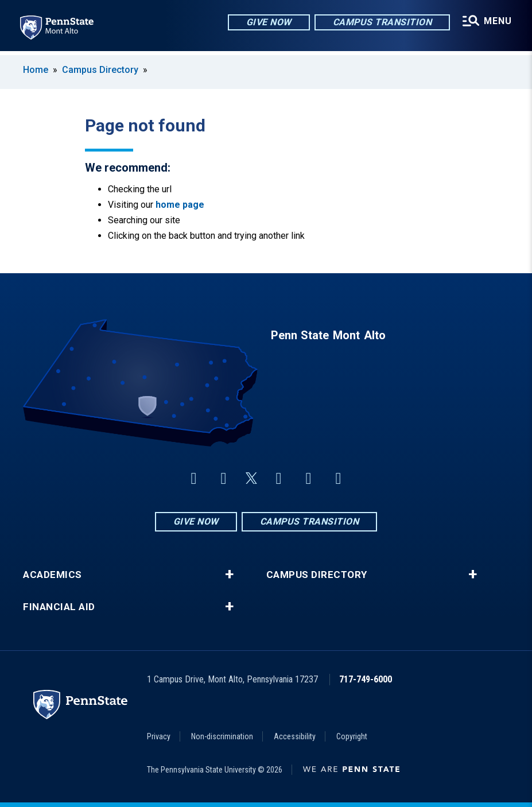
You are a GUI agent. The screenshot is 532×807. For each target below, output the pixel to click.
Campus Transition (381, 23)
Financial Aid (59, 607)
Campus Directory (100, 70)
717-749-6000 (366, 679)
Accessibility (295, 736)
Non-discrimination (222, 736)
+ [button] (229, 575)
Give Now (268, 23)
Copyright (352, 736)
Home (36, 70)
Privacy (159, 736)
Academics (53, 575)
